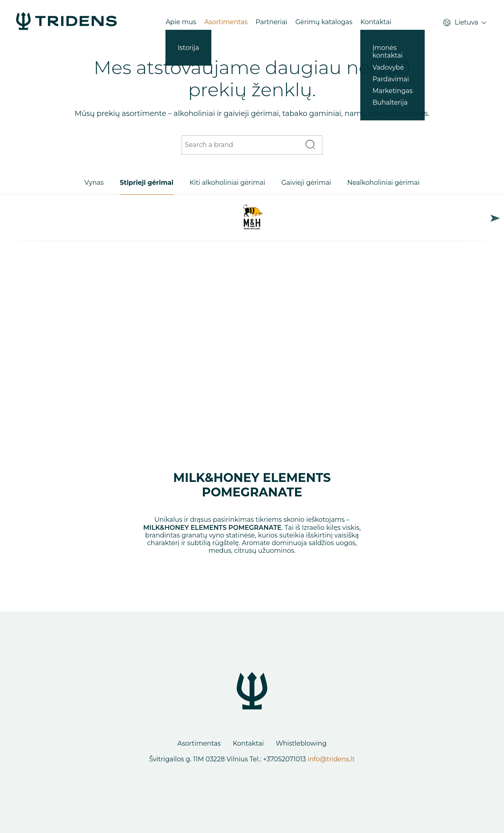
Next (495, 218)
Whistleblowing (301, 743)
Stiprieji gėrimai (147, 183)
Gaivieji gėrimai (306, 183)
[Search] (310, 145)
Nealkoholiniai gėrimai (383, 183)
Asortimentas (226, 22)
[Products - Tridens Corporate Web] (66, 22)
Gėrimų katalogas (324, 22)
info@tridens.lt (331, 759)
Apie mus (181, 22)
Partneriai (272, 22)
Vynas (94, 183)
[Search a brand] (242, 145)
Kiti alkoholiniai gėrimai (227, 183)
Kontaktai (376, 22)
